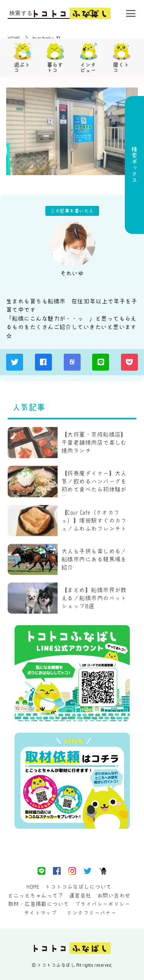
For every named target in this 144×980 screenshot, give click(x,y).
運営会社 (80, 896)
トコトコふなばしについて (78, 887)
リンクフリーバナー (91, 913)
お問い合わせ (114, 896)
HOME (33, 887)
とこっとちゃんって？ (36, 896)
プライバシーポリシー (103, 904)
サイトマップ (41, 913)
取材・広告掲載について (39, 904)
